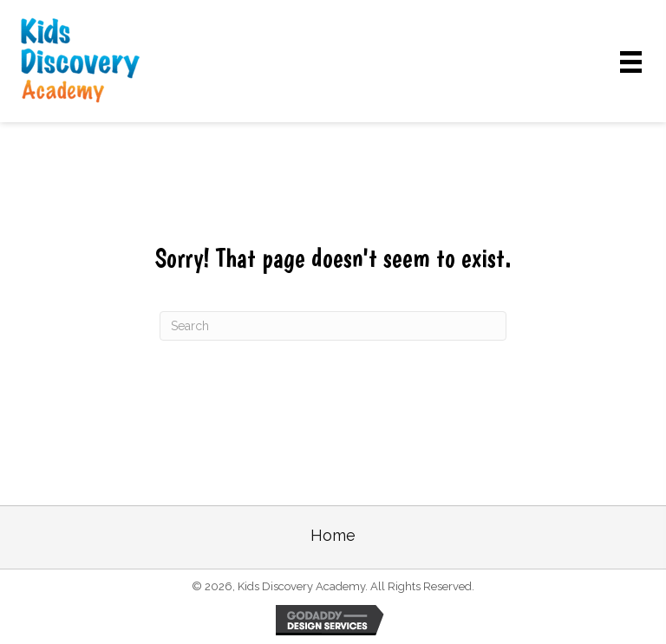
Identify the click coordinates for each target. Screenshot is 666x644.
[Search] (333, 326)
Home (333, 535)
